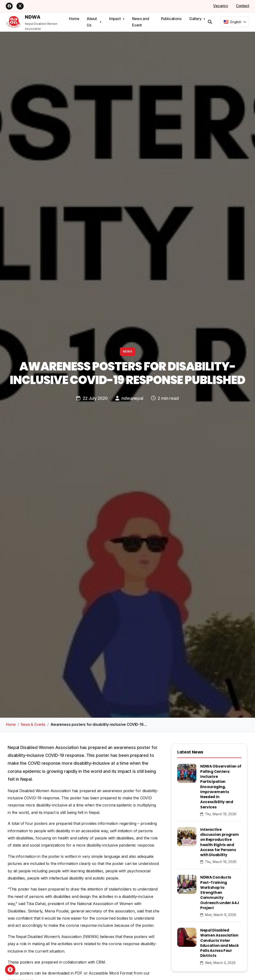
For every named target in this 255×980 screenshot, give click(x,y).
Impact (115, 18)
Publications (171, 18)
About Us (92, 21)
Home (74, 18)
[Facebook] (10, 6)
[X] (21, 6)
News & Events (33, 724)
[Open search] (210, 21)
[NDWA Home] (37, 21)
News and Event (141, 21)
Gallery (195, 18)
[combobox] (235, 21)
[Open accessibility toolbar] (14, 966)
